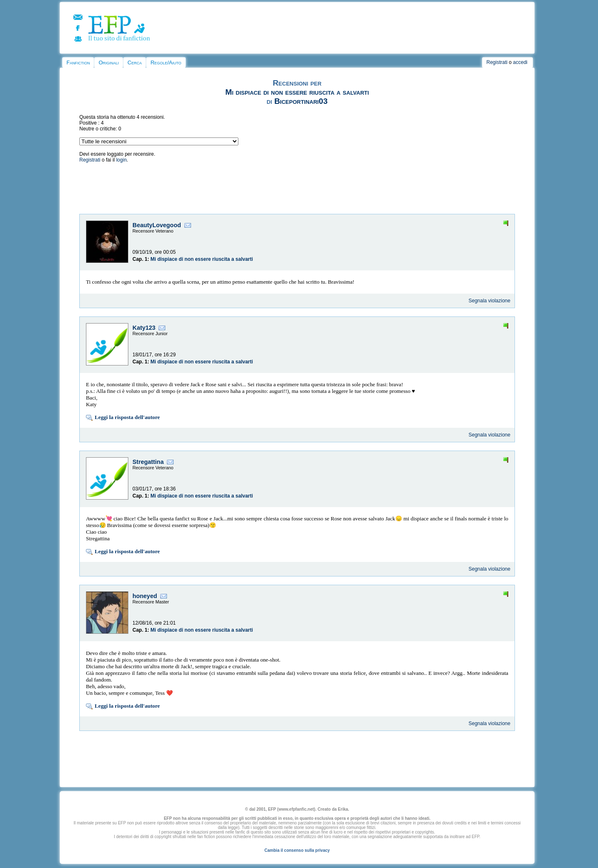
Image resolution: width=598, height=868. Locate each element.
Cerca (135, 63)
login (121, 160)
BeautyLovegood (157, 225)
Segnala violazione (489, 301)
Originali (109, 63)
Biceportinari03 (301, 101)
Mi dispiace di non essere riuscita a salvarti (297, 92)
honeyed (145, 596)
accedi (520, 62)
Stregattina (148, 462)
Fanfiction (78, 63)
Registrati (497, 62)
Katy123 (144, 328)
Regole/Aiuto (166, 63)
